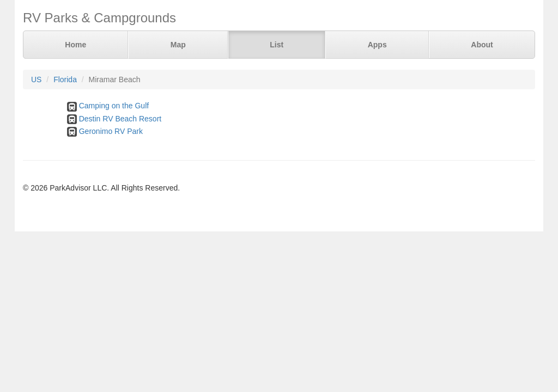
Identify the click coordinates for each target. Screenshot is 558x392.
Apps (377, 45)
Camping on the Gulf (114, 106)
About (482, 45)
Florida (65, 79)
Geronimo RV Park (111, 131)
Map (178, 45)
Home (75, 45)
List (277, 45)
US (36, 79)
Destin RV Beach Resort (120, 119)
